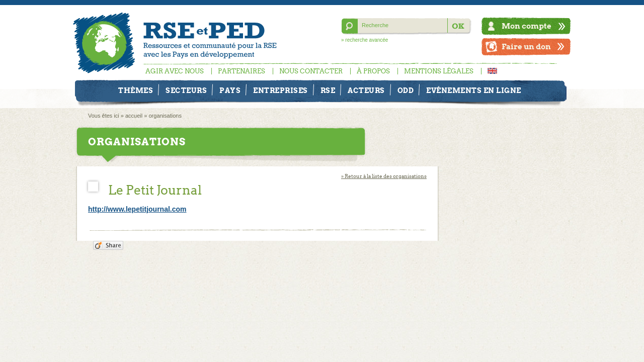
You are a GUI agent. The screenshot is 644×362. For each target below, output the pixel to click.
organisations (165, 116)
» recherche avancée (365, 40)
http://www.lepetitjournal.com (137, 209)
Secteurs (186, 90)
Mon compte (527, 26)
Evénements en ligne (474, 90)
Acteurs (366, 90)
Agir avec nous (175, 71)
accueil (134, 116)
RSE (328, 90)
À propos (373, 71)
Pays (230, 90)
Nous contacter (311, 71)
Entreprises (280, 90)
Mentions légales (439, 71)
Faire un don (526, 47)
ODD (406, 90)
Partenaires (242, 71)
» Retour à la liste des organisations (384, 176)
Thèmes (136, 90)
